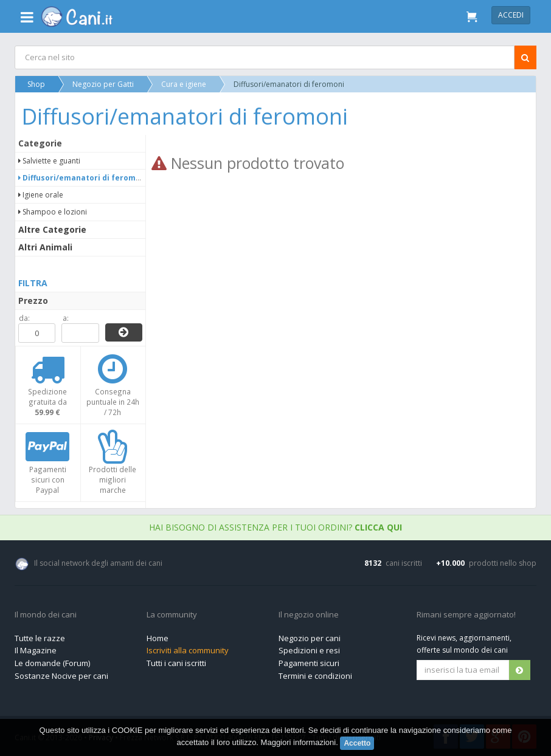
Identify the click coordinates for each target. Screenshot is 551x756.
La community (172, 615)
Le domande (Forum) (52, 663)
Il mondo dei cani (46, 615)
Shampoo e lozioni (53, 212)
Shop (36, 84)
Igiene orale (41, 195)
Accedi (511, 15)
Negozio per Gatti (103, 84)
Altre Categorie (52, 229)
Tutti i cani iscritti (176, 663)
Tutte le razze (40, 638)
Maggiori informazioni (299, 742)
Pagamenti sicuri (309, 663)
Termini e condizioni (315, 676)
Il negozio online (309, 615)
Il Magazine (36, 650)
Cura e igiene (184, 84)
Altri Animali (45, 247)
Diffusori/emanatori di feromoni (83, 178)
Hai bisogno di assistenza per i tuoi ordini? (275, 527)
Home (158, 638)
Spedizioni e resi (309, 650)
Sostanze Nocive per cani (61, 676)
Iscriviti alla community (188, 650)
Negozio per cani (310, 638)
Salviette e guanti (49, 161)
